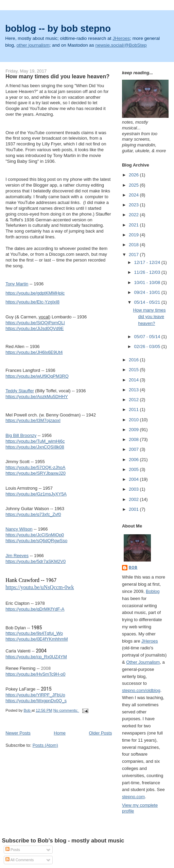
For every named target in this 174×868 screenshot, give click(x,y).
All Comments (20, 860)
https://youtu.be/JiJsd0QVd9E (34, 328)
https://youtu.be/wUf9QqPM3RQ (37, 376)
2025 (134, 185)
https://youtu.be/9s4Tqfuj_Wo (34, 633)
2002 (134, 499)
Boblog (153, 591)
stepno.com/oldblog (141, 690)
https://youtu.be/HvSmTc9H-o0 (35, 674)
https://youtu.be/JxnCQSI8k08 (35, 447)
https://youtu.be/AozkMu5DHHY (37, 397)
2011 (134, 409)
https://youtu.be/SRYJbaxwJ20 (36, 473)
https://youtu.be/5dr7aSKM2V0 (36, 561)
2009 (134, 430)
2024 (134, 195)
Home (60, 733)
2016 (134, 360)
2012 (134, 400)
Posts (13, 850)
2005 (134, 469)
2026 (134, 175)
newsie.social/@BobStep (121, 45)
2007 (134, 449)
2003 (134, 489)
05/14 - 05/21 (148, 302)
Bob (133, 567)
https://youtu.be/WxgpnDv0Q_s (36, 701)
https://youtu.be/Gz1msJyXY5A (36, 494)
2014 (134, 380)
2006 (134, 460)
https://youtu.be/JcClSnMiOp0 (35, 535)
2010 (134, 420)
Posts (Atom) (45, 745)
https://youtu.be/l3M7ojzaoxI (33, 420)
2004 (134, 479)
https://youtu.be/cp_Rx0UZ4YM (36, 657)
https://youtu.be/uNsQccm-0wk (40, 587)
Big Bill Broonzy (21, 435)
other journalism (33, 45)
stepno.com (133, 797)
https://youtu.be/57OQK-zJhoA (35, 467)
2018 (134, 245)
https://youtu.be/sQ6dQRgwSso (36, 541)
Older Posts (101, 733)
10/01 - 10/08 (148, 282)
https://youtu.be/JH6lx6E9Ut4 (34, 352)
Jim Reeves (17, 556)
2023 (134, 205)
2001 (134, 509)
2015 (134, 370)
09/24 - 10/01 (148, 292)
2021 (134, 225)
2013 (134, 390)
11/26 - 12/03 (148, 272)
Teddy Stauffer (20, 391)
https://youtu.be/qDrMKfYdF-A (35, 609)
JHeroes (121, 38)
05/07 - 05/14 (148, 337)
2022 (134, 215)
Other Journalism (143, 662)
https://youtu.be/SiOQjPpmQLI (35, 323)
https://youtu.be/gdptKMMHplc (35, 293)
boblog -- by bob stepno (58, 28)
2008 (134, 439)
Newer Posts (18, 733)
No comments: (66, 710)
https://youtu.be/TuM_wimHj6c (35, 441)
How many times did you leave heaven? (57, 76)
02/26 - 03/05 (148, 346)
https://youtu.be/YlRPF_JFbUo (35, 695)
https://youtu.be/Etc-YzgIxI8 (32, 302)
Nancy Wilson (19, 529)
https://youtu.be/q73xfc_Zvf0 (33, 514)
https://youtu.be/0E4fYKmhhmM (37, 639)
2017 (134, 255)
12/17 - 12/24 (148, 262)
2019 (134, 235)
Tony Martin (17, 284)
